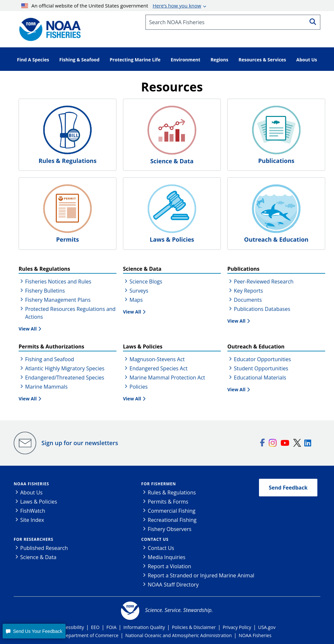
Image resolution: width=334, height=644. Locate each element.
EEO (95, 627)
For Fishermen (159, 484)
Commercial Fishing (172, 511)
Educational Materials (260, 378)
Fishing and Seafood (50, 359)
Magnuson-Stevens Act (157, 359)
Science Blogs (146, 282)
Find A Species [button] (33, 60)
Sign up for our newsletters (80, 443)
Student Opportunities (261, 368)
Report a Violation (169, 566)
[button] (34, 631)
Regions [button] (219, 60)
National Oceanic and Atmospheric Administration (178, 635)
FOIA (111, 627)
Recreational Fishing (172, 520)
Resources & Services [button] (262, 60)
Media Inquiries (167, 557)
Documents (248, 300)
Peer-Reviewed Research (264, 282)
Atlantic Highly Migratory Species (65, 368)
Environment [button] (185, 60)
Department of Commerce (91, 635)
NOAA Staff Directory (173, 585)
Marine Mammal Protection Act (167, 378)
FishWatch (33, 511)
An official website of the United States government (111, 6)
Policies (139, 387)
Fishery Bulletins (45, 291)
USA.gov (267, 627)
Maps (136, 300)
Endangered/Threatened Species (65, 378)
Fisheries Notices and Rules (58, 282)
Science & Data (38, 557)
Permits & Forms (168, 502)
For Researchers (33, 539)
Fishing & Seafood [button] (79, 60)
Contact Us (155, 539)
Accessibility (71, 627)
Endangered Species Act (159, 368)
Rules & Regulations (172, 492)
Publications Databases (262, 309)
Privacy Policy (237, 627)
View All (28, 329)
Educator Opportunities (262, 359)
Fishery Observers (170, 529)
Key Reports (248, 291)
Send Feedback (288, 488)
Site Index (32, 520)
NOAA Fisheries (31, 484)
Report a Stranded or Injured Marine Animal (201, 575)
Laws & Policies (39, 502)
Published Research (44, 548)
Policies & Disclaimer (194, 627)
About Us (31, 492)
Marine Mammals (46, 387)
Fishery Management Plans (58, 300)
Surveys (139, 291)
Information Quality (144, 627)
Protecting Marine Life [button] (135, 60)
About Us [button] (307, 60)
